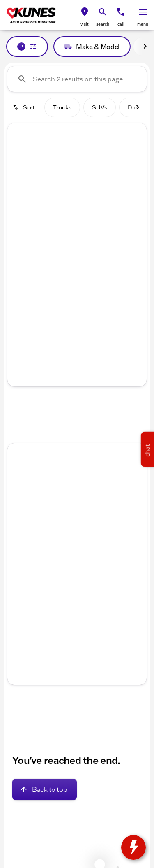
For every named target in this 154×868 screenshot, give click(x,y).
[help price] (20, 307)
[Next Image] (145, 47)
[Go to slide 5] (101, 217)
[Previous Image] (18, 175)
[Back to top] (45, 789)
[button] (85, 15)
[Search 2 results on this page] (77, 79)
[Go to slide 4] (88, 217)
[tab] (45, 282)
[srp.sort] (24, 107)
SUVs (100, 107)
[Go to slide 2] (64, 217)
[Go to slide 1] (51, 217)
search (103, 24)
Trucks (62, 107)
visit (85, 24)
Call (121, 24)
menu (143, 24)
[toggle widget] (133, 847)
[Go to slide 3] (76, 217)
